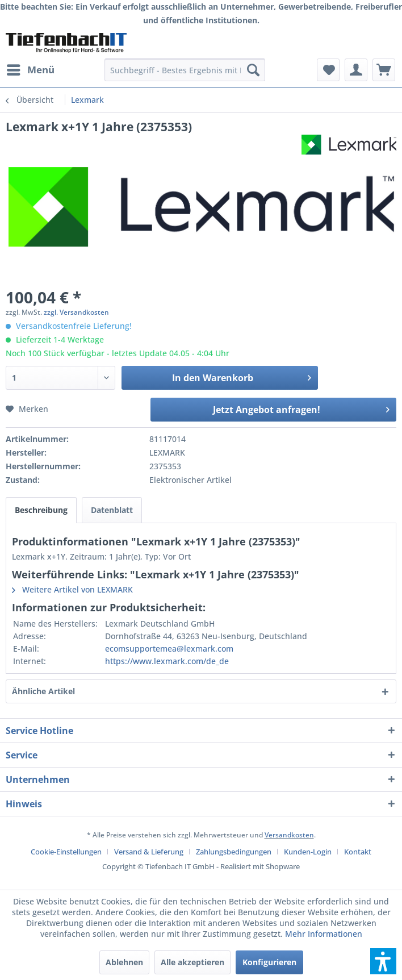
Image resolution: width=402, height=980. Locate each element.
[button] (383, 961)
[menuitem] (30, 70)
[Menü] (30, 70)
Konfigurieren (269, 962)
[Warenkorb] (384, 70)
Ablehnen (124, 962)
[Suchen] (253, 70)
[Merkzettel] (328, 70)
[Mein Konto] (356, 70)
